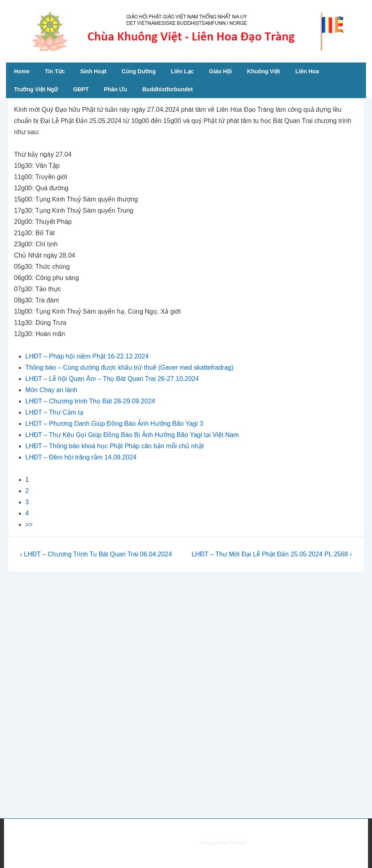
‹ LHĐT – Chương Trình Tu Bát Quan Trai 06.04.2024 (96, 554)
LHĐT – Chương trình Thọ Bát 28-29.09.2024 (90, 401)
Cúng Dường (138, 71)
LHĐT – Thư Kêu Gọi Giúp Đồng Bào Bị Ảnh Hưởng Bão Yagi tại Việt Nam (132, 435)
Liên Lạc (182, 71)
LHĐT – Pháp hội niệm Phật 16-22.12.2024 (87, 356)
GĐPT (81, 89)
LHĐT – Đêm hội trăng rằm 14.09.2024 (81, 457)
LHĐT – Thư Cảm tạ (54, 412)
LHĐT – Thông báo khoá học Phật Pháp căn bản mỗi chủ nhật (114, 446)
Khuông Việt (263, 71)
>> (29, 525)
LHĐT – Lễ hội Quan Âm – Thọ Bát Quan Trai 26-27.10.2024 (112, 379)
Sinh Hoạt (93, 71)
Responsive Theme (223, 843)
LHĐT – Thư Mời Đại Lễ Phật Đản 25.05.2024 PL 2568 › (272, 554)
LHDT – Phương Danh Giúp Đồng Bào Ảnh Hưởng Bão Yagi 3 (114, 424)
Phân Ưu (115, 89)
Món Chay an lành (51, 390)
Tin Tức (55, 71)
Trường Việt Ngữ (36, 89)
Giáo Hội (220, 71)
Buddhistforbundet (168, 89)
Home (22, 71)
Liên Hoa (307, 71)
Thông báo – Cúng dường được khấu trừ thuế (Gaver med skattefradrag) (129, 368)
